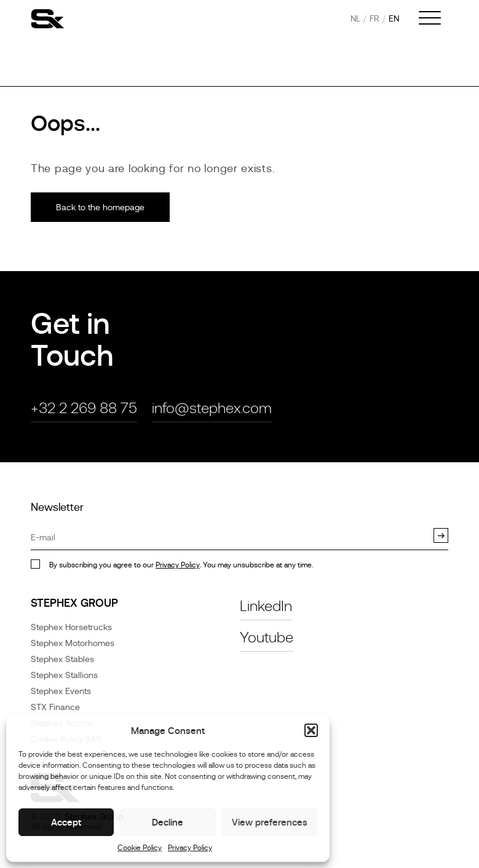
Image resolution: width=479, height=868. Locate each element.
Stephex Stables (62, 659)
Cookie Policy (140, 848)
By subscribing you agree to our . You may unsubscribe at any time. (181, 565)
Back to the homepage (100, 207)
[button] (311, 730)
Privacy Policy (190, 848)
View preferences (270, 822)
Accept (66, 822)
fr (374, 18)
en (394, 18)
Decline (168, 822)
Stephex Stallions (64, 675)
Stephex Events (61, 691)
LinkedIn (266, 606)
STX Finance (55, 707)
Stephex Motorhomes (73, 643)
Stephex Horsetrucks (71, 627)
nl (355, 18)
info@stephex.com (212, 408)
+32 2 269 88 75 (84, 408)
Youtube (267, 637)
